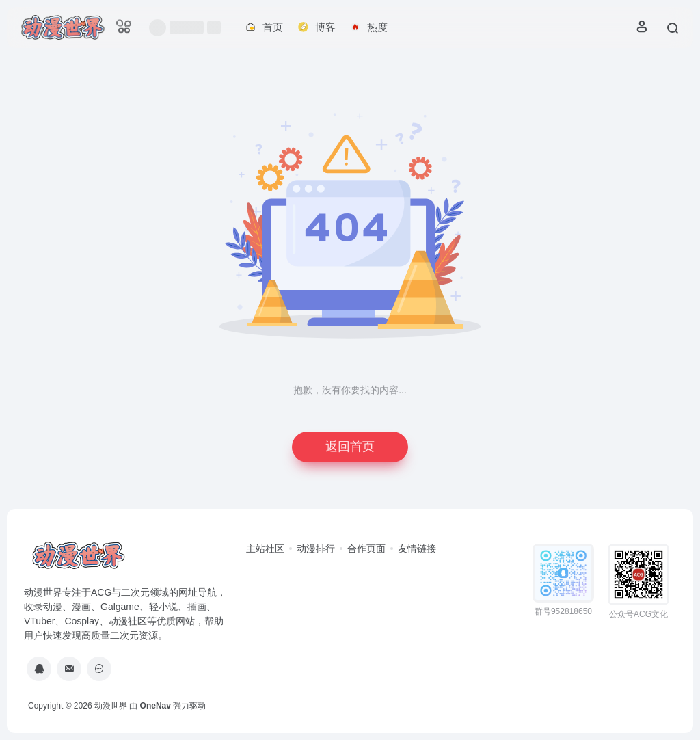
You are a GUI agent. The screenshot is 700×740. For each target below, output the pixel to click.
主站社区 (265, 549)
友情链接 (417, 549)
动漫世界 (111, 706)
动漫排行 (316, 549)
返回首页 (350, 447)
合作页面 (366, 549)
